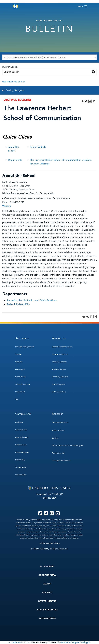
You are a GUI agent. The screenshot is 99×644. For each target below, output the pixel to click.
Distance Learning (59, 392)
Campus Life (23, 414)
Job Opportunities (47, 610)
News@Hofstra (47, 618)
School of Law (20, 377)
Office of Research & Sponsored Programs (68, 446)
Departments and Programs (62, 347)
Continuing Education (60, 377)
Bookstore (19, 422)
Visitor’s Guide (21, 475)
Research (58, 414)
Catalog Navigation (15, 90)
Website (7, 206)
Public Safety (20, 460)
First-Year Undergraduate (25, 347)
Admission (22, 338)
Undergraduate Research (61, 461)
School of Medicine (23, 384)
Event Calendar (21, 445)
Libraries (55, 438)
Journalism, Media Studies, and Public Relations (32, 300)
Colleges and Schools (60, 354)
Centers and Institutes (60, 422)
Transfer (18, 354)
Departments (15, 160)
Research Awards (58, 453)
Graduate (19, 362)
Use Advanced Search (14, 82)
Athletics (47, 592)
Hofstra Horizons (58, 431)
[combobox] (50, 57)
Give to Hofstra (47, 601)
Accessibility (47, 567)
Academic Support (59, 369)
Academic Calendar (59, 362)
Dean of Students (22, 437)
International (20, 369)
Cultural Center (21, 430)
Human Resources (22, 452)
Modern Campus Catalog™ (76, 642)
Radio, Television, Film (18, 304)
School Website (38, 147)
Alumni (47, 584)
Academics (59, 338)
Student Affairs (21, 467)
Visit (17, 399)
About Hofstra (47, 575)
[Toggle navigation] (82, 7)
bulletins (16, 642)
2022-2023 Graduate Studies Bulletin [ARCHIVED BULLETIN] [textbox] (34, 58)
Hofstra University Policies (50, 543)
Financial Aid (20, 392)
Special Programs (58, 384)
